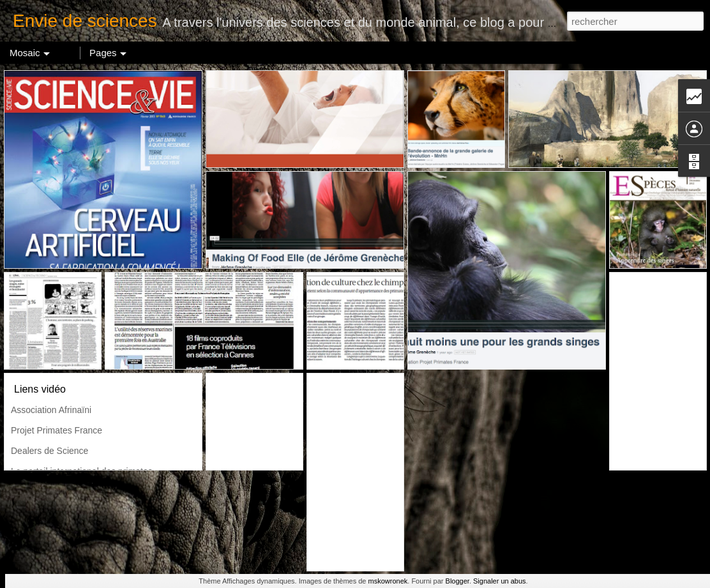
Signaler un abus (500, 581)
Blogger (457, 581)
